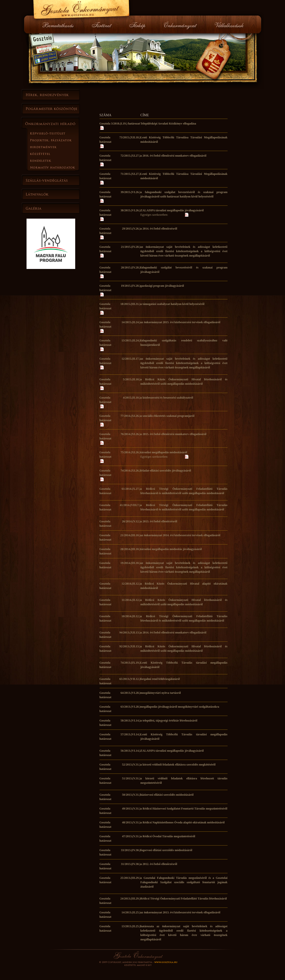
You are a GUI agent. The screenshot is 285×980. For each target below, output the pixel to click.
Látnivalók (51, 194)
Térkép (138, 24)
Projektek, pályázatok (58, 140)
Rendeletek (58, 160)
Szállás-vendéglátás (51, 180)
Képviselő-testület (58, 133)
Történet (102, 24)
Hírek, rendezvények (51, 95)
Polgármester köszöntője (51, 109)
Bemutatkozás (60, 24)
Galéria (51, 208)
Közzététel (58, 154)
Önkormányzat (180, 24)
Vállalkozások (229, 24)
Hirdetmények (58, 147)
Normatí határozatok (58, 167)
